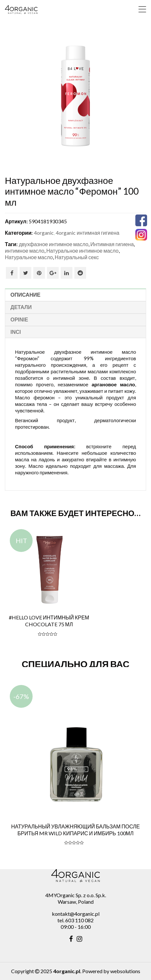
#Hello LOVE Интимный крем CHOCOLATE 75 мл (49, 621)
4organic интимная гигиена (88, 233)
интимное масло (25, 251)
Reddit (80, 273)
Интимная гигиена (112, 244)
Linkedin (67, 273)
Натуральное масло (29, 257)
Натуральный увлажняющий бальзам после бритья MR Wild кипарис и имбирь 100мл (75, 830)
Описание (25, 295)
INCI (16, 332)
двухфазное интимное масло (54, 244)
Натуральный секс (77, 257)
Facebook (12, 273)
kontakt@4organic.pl (76, 914)
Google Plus (53, 273)
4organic (44, 233)
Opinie (19, 320)
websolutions (125, 971)
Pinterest (39, 273)
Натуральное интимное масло (83, 251)
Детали (21, 307)
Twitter (26, 273)
